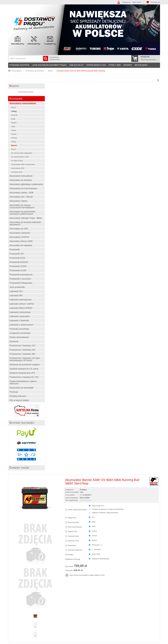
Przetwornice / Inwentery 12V (22, 346)
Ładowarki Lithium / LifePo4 (22, 304)
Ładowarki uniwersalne (20, 316)
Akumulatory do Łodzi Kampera (23, 188)
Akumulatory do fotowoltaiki (22, 388)
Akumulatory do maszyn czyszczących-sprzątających (22, 206)
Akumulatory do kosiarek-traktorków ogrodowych (25, 223)
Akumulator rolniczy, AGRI (21, 241)
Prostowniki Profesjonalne (21, 283)
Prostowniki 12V (17, 254)
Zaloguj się (126, 2)
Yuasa (14, 130)
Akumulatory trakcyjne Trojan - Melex (26, 218)
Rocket (14, 123)
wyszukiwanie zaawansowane (55, 58)
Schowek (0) (155, 2)
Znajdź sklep (76, 65)
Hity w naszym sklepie (19, 400)
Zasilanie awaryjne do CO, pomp (24, 369)
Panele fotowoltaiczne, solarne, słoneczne (23, 382)
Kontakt (128, 65)
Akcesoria (14, 341)
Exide (13, 119)
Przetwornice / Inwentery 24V (22, 350)
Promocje (14, 392)
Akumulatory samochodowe (23, 103)
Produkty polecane (18, 396)
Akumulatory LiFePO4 (19, 237)
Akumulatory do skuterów (21, 180)
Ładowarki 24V (16, 291)
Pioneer (14, 138)
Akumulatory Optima (19, 201)
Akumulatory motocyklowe (21, 176)
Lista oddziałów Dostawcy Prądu (49, 65)
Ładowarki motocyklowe (20, 312)
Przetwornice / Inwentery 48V (22, 354)
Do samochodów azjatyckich (22, 153)
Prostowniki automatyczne (21, 275)
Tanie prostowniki (17, 287)
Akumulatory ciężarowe (20, 233)
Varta (13, 126)
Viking (14, 142)
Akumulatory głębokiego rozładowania (26, 184)
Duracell (14, 115)
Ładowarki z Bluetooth (19, 321)
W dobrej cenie (17, 172)
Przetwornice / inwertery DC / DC (24, 377)
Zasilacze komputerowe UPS (22, 373)
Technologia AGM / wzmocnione (23, 164)
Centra (14, 134)
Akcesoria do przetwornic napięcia (25, 365)
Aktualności (141, 65)
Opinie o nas (115, 65)
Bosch (14, 149)
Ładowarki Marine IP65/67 (21, 308)
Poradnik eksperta (19, 65)
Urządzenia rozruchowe (20, 333)
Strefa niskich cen (96, 65)
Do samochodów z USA (20, 157)
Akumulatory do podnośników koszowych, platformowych (23, 213)
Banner (14, 145)
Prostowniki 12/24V (18, 266)
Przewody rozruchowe (19, 329)
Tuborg (14, 111)
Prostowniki (15, 250)
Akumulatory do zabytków (21, 245)
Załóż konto (137, 2)
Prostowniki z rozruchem (20, 279)
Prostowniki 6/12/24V (19, 262)
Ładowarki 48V (16, 295)
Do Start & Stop (17, 161)
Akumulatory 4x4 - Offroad (21, 197)
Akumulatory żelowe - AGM (22, 193)
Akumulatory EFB (18, 168)
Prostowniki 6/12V (18, 258)
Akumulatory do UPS (19, 229)
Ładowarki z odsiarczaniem (22, 325)
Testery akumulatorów (19, 337)
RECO (14, 107)
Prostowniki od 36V (18, 270)
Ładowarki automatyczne (21, 300)
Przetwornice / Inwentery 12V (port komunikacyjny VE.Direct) (25, 359)
